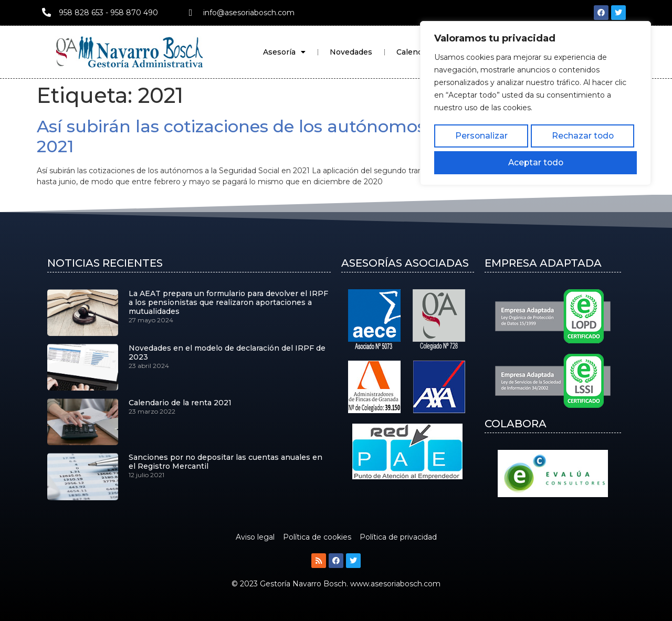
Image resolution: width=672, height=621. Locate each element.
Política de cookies (317, 537)
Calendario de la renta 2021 (180, 403)
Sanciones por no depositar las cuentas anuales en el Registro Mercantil (225, 462)
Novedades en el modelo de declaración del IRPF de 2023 (227, 352)
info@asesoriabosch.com (249, 13)
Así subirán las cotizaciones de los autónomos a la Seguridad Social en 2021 (335, 136)
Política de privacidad (398, 537)
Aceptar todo (605, 134)
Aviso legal (255, 537)
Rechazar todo (535, 134)
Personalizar (465, 134)
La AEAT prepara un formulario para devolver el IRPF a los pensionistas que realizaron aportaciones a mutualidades (228, 302)
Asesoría (284, 52)
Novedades (351, 52)
